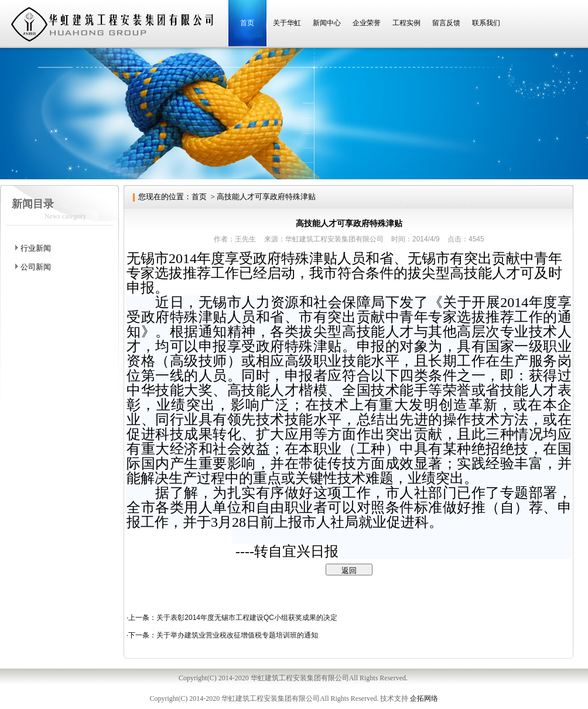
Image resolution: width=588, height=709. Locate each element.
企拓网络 (424, 698)
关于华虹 (287, 23)
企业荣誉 (367, 23)
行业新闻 (36, 248)
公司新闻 (36, 267)
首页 (247, 23)
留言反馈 (446, 23)
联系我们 (486, 23)
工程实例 (406, 23)
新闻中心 (327, 23)
